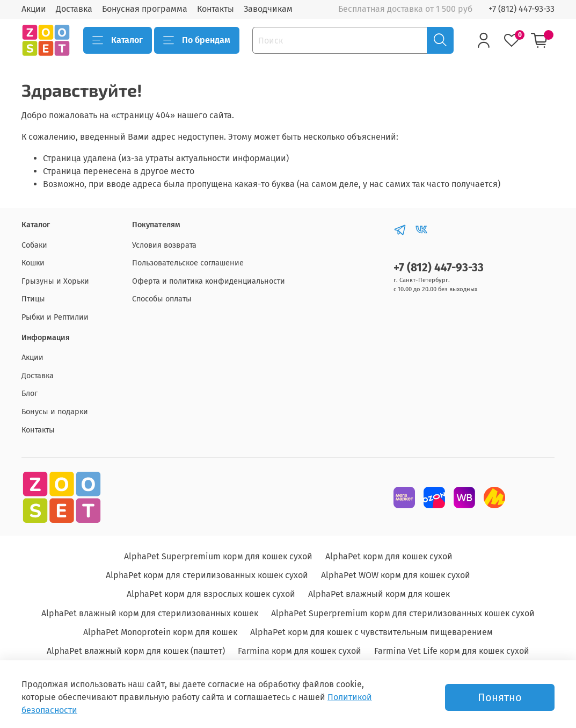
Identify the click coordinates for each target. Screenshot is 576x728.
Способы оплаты (162, 299)
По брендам (197, 40)
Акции (34, 9)
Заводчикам (268, 9)
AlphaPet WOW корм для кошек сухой (396, 575)
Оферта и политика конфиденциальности (209, 281)
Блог (30, 394)
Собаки (34, 245)
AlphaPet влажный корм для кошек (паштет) (136, 651)
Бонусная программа (145, 9)
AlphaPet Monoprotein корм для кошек (160, 632)
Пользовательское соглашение (188, 263)
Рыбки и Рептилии (55, 317)
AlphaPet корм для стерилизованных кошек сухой (207, 575)
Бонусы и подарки (55, 412)
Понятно (500, 697)
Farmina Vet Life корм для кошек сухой (452, 651)
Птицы (33, 299)
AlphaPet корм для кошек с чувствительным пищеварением (371, 632)
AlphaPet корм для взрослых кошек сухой (211, 594)
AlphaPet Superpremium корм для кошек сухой (218, 556)
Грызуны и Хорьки (55, 281)
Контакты (216, 9)
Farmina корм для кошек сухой (300, 651)
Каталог (118, 40)
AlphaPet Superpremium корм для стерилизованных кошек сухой (403, 613)
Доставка (74, 9)
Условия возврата (164, 245)
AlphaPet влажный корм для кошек (379, 594)
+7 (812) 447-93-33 (522, 9)
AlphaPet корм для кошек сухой (389, 556)
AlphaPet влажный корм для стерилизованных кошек (150, 613)
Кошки (33, 263)
